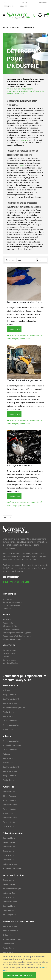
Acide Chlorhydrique (12, 745)
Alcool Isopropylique (12, 725)
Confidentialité (9, 660)
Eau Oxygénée (9, 842)
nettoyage (24, 140)
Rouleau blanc (9, 838)
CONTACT (43, 3)
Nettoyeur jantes (10, 818)
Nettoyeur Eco (9, 716)
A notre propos (9, 650)
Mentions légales (10, 663)
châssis (21, 165)
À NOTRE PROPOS (24, 4)
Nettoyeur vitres (10, 703)
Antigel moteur (9, 695)
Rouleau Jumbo (9, 915)
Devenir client (9, 653)
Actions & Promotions (12, 939)
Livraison (7, 609)
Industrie (16, 27)
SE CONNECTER (9, 4)
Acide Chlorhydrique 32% (14, 708)
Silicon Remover (10, 721)
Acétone (6, 690)
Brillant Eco (8, 729)
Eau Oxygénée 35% (11, 699)
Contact (6, 657)
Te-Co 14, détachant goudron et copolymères (26, 380)
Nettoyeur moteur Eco (20, 465)
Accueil (6, 27)
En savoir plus (14, 329)
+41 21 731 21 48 (16, 582)
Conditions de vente (11, 605)
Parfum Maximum (10, 809)
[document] (26, 967)
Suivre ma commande (12, 602)
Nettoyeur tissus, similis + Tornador (26, 302)
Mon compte (8, 599)
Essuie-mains (8, 851)
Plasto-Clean (8, 712)
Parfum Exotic (9, 822)
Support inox (8, 944)
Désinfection (8, 860)
